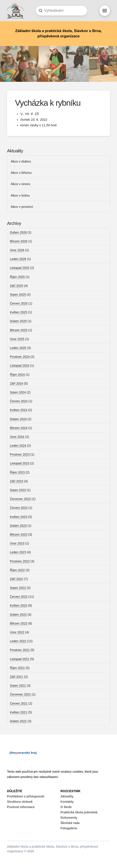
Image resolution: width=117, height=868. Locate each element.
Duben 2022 (18, 615)
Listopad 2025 (20, 268)
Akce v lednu (20, 195)
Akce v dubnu (21, 161)
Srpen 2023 (18, 490)
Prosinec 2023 (20, 454)
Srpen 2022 (18, 588)
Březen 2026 (19, 241)
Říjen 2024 (17, 375)
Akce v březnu (21, 172)
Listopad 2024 (20, 366)
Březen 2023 (19, 535)
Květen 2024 (19, 410)
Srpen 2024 (18, 392)
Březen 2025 (19, 330)
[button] (105, 11)
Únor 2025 (17, 339)
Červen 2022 (19, 597)
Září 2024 (17, 383)
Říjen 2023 (17, 472)
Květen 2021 (19, 712)
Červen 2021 (19, 703)
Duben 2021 (18, 721)
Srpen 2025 (18, 295)
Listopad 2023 (20, 463)
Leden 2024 (18, 446)
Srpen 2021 (18, 686)
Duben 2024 (18, 419)
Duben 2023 (18, 526)
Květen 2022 (19, 605)
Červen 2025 (19, 303)
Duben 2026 (18, 232)
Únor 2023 (17, 543)
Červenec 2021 (20, 694)
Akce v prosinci (22, 207)
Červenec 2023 (20, 499)
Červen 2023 (19, 508)
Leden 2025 (18, 348)
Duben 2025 (18, 321)
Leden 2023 (18, 552)
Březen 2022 (19, 623)
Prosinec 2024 (20, 357)
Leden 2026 (18, 259)
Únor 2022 (17, 632)
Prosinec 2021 (20, 650)
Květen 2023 (19, 517)
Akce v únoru (21, 184)
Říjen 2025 (17, 277)
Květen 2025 (19, 312)
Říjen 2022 (17, 570)
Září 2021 (17, 677)
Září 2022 (17, 579)
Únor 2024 (17, 437)
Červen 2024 (19, 401)
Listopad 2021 (20, 659)
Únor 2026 (17, 250)
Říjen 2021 (17, 668)
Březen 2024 (19, 428)
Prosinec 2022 (20, 561)
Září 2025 (17, 286)
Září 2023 (17, 481)
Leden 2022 (18, 641)
